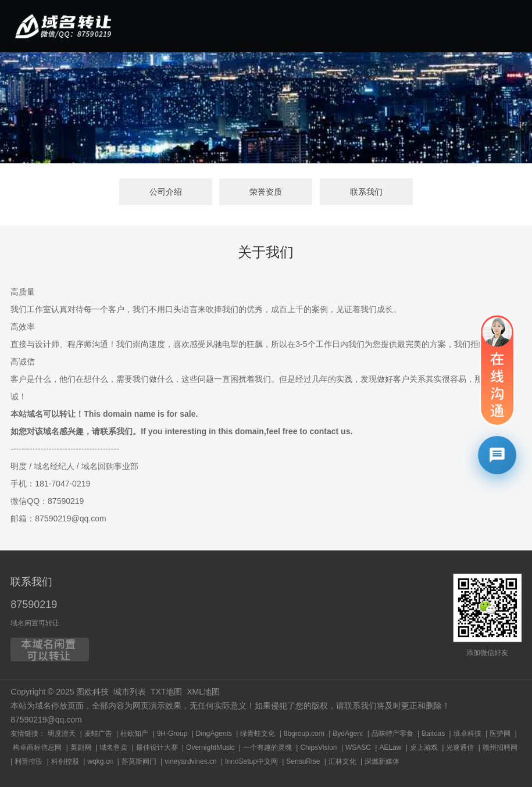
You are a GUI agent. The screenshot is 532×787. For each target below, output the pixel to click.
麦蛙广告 (98, 734)
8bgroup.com (304, 734)
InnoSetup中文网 (251, 761)
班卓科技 (467, 734)
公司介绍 (166, 192)
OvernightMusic (210, 747)
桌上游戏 (424, 747)
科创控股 (65, 761)
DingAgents (214, 734)
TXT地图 (166, 692)
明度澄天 (62, 734)
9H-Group (172, 734)
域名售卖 (113, 747)
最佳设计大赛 (157, 747)
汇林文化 (342, 761)
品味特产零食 (392, 734)
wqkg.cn (100, 761)
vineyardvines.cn (190, 761)
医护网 (500, 734)
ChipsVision (318, 747)
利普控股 (28, 761)
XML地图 (203, 692)
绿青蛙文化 (258, 734)
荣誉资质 (266, 192)
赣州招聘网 (500, 747)
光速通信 (460, 747)
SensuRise (303, 761)
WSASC (358, 747)
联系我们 (366, 192)
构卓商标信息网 (37, 747)
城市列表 (130, 692)
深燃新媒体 (382, 761)
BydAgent (348, 734)
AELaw (390, 747)
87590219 (34, 604)
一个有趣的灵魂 (267, 747)
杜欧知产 (134, 734)
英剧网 (81, 747)
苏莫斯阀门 (139, 761)
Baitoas (433, 734)
